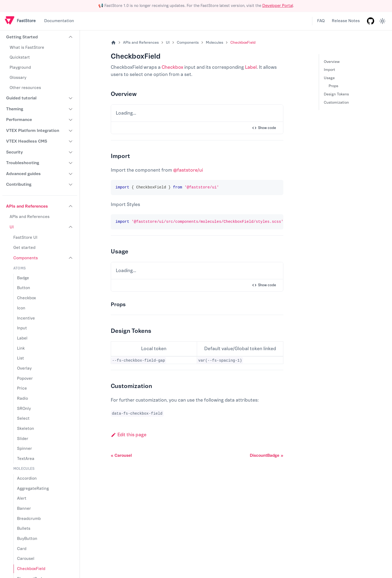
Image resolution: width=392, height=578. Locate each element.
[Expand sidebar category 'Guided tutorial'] (71, 98)
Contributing (19, 184)
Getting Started (22, 37)
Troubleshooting (23, 163)
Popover (25, 379)
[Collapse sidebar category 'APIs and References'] (71, 206)
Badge (23, 278)
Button (24, 288)
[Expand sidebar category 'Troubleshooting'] (71, 163)
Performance (19, 120)
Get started (24, 248)
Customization (336, 102)
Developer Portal (278, 6)
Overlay (24, 368)
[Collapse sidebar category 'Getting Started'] (71, 37)
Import (329, 70)
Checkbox (26, 298)
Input (22, 328)
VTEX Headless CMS (27, 141)
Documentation (59, 21)
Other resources (25, 88)
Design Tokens (336, 94)
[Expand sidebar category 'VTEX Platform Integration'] (71, 131)
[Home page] (113, 43)
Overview (332, 62)
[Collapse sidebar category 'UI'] (71, 227)
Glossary (18, 78)
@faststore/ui (188, 170)
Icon (21, 308)
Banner (24, 509)
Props (333, 86)
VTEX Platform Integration (33, 131)
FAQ (321, 21)
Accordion (27, 478)
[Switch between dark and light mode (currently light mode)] (382, 21)
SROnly (24, 409)
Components (26, 258)
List (21, 358)
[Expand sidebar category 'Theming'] (71, 109)
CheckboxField (31, 569)
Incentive (26, 318)
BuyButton (27, 539)
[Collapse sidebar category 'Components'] (71, 258)
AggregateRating (33, 489)
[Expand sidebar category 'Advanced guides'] (71, 174)
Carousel (26, 559)
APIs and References (27, 206)
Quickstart (20, 57)
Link (21, 348)
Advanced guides (23, 174)
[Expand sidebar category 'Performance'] (71, 120)
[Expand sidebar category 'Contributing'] (71, 184)
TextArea (26, 459)
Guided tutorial (21, 98)
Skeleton (26, 429)
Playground (20, 68)
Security (15, 152)
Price (22, 388)
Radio (23, 399)
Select (23, 419)
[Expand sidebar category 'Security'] (71, 152)
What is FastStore (27, 48)
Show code (264, 128)
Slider (23, 439)
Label (22, 338)
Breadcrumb (29, 519)
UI (12, 227)
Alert (22, 498)
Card (22, 549)
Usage (329, 78)
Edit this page (129, 435)
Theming (15, 109)
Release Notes (346, 21)
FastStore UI (25, 238)
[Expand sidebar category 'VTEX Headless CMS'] (71, 141)
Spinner (24, 449)
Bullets (24, 529)
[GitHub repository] (370, 21)
